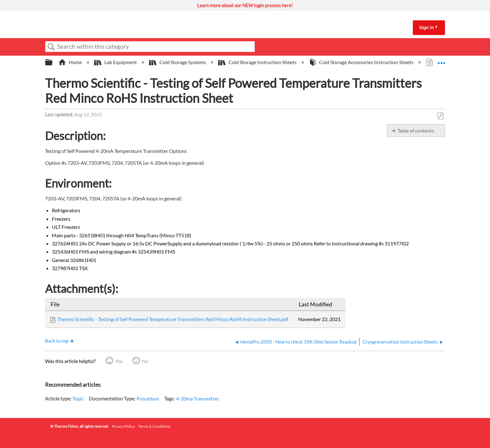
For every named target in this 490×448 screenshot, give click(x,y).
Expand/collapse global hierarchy (53, 62)
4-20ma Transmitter (197, 398)
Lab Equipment (116, 62)
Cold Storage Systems (178, 62)
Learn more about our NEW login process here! (245, 5)
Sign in (426, 28)
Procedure (148, 398)
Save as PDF (440, 116)
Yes (119, 361)
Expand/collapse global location (441, 60)
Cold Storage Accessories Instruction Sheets (362, 62)
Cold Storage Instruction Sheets (258, 62)
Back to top (57, 341)
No (145, 361)
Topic (78, 398)
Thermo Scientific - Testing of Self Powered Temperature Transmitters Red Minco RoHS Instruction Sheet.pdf (173, 319)
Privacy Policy (123, 426)
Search (51, 47)
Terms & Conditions (154, 426)
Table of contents (416, 131)
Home (71, 62)
